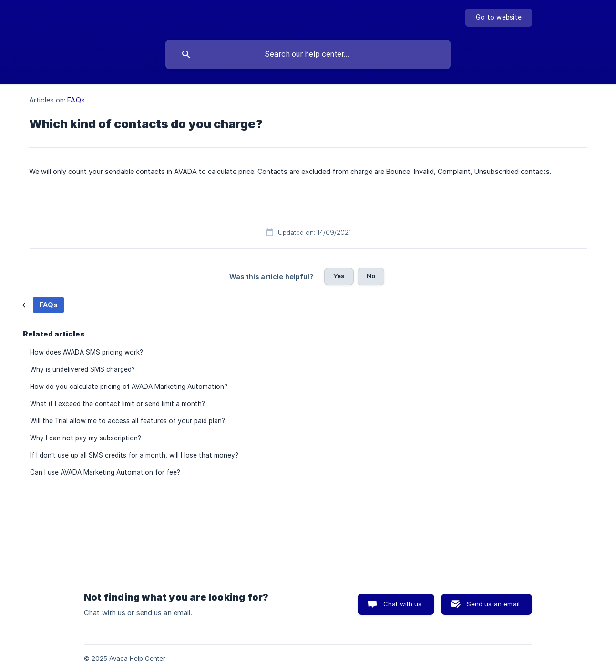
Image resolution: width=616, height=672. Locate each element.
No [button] (371, 276)
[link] (43, 304)
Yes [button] (339, 276)
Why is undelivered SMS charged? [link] (82, 369)
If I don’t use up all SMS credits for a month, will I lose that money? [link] (134, 455)
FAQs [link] (76, 100)
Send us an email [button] (493, 604)
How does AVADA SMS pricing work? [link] (87, 352)
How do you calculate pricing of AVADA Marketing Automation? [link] (129, 387)
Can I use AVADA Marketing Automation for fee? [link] (105, 472)
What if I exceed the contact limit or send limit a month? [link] (118, 404)
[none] (499, 18)
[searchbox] (308, 54)
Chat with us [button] (403, 604)
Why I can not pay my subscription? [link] (86, 438)
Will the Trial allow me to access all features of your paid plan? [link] (128, 421)
